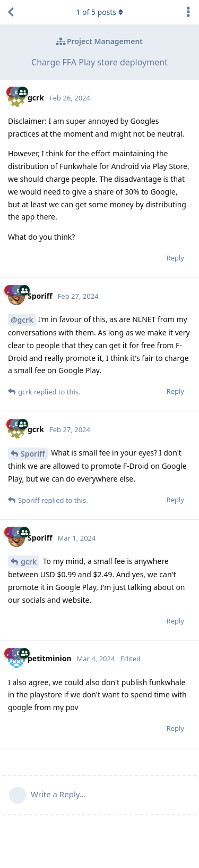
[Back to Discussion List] (11, 12)
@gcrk (22, 320)
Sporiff (33, 454)
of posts (99, 12)
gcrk (29, 562)
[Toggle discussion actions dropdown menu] (188, 12)
